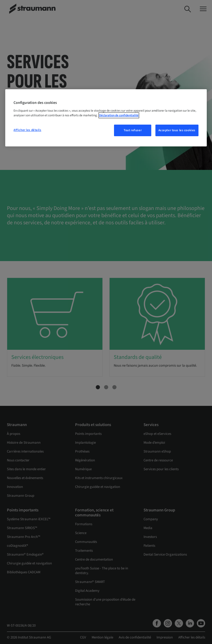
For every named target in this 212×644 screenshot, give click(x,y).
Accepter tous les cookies (177, 130)
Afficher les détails (27, 130)
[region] (106, 118)
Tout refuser (133, 130)
